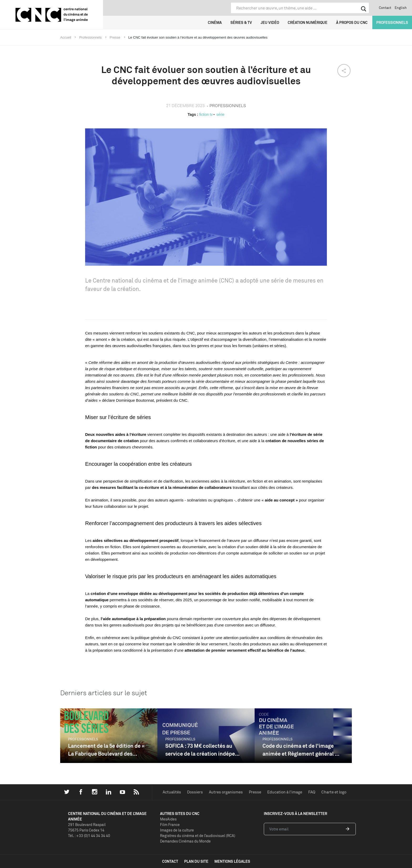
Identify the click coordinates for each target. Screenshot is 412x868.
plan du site (196, 861)
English (401, 8)
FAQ (312, 792)
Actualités (172, 792)
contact (170, 861)
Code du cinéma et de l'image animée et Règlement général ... (301, 750)
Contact (385, 8)
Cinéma (215, 22)
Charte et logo (334, 792)
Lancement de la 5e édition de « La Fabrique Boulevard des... (106, 750)
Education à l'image (285, 792)
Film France (170, 825)
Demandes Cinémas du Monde (185, 841)
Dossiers (195, 792)
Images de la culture (177, 830)
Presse (255, 792)
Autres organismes (226, 792)
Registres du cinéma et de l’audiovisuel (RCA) (198, 836)
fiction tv (206, 114)
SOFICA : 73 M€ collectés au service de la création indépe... (202, 750)
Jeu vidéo (270, 22)
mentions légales (232, 861)
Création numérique (308, 22)
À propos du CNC (352, 22)
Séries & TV (241, 22)
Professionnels (392, 22)
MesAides (168, 819)
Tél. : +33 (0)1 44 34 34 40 (89, 836)
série (220, 114)
